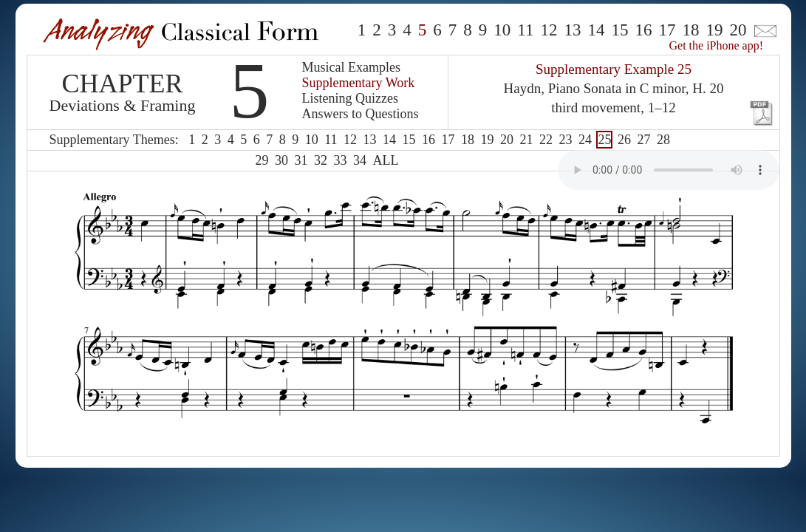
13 (573, 30)
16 (644, 30)
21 (526, 140)
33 (341, 160)
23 (565, 140)
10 (502, 30)
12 (549, 30)
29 (262, 160)
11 (525, 30)
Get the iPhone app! (717, 45)
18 (691, 30)
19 (715, 30)
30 (281, 160)
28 (663, 140)
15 (620, 30)
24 (585, 140)
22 (546, 140)
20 (738, 30)
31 (301, 160)
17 (667, 30)
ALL (386, 160)
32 (321, 160)
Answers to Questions (361, 114)
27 (643, 140)
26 (624, 140)
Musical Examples (351, 67)
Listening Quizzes (350, 98)
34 (360, 160)
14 (597, 30)
